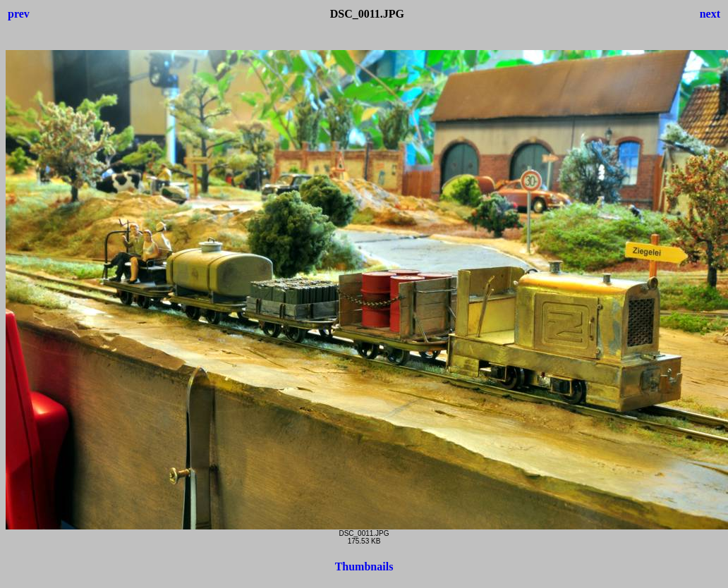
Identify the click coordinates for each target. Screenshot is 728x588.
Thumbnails (364, 566)
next (710, 14)
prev (19, 14)
